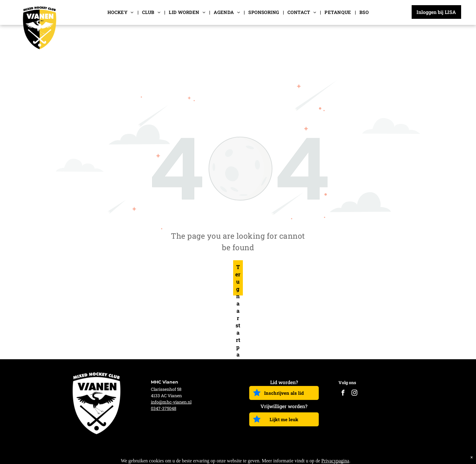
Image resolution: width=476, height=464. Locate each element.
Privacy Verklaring (399, 456)
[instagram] (354, 394)
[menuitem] (121, 12)
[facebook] (343, 394)
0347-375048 (164, 408)
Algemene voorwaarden (344, 456)
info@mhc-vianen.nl (171, 402)
